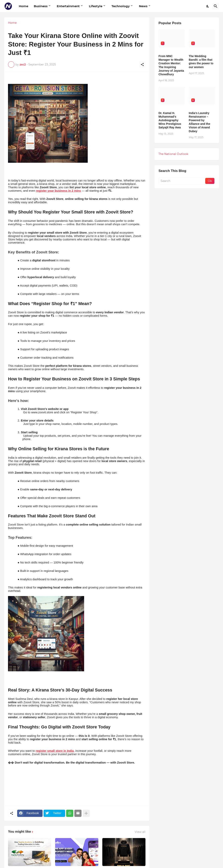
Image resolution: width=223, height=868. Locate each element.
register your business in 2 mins (58, 191)
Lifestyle (96, 6)
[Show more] (86, 813)
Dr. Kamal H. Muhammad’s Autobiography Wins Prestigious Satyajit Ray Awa (170, 120)
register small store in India (55, 751)
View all (140, 832)
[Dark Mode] (208, 6)
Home (23, 6)
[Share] (142, 64)
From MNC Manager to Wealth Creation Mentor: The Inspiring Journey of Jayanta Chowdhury (171, 65)
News (143, 6)
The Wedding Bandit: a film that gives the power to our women (201, 62)
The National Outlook (173, 154)
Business (41, 6)
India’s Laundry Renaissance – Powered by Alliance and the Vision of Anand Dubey (200, 122)
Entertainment (68, 6)
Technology (121, 6)
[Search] (216, 6)
